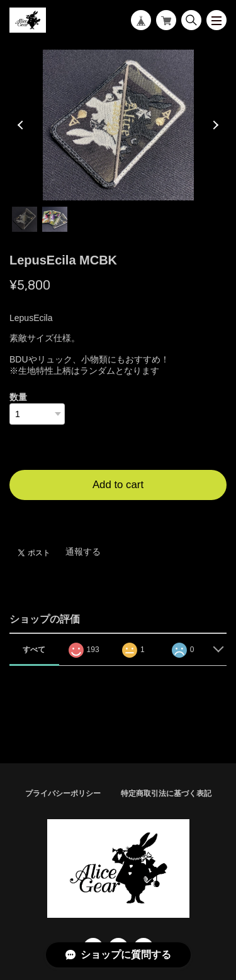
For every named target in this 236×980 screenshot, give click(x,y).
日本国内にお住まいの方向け (118, 515)
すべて (34, 650)
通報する (83, 552)
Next (214, 125)
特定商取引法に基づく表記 (166, 793)
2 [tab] (55, 219)
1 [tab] (25, 219)
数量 (18, 397)
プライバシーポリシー (63, 793)
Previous (22, 125)
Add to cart (118, 485)
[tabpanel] (118, 125)
